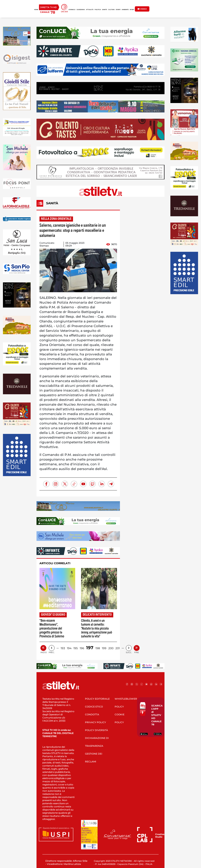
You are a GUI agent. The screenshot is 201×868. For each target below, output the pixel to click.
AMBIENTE (125, 10)
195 (76, 648)
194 (69, 648)
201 (118, 648)
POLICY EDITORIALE (97, 699)
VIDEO (142, 9)
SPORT (132, 10)
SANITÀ (105, 10)
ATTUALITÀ (90, 10)
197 (90, 648)
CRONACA (72, 10)
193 (63, 648)
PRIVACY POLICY (95, 722)
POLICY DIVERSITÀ (96, 730)
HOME (36, 10)
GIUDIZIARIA (81, 10)
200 (111, 648)
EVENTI (118, 10)
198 (98, 648)
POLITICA (98, 10)
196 (82, 648)
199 (104, 648)
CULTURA (111, 10)
